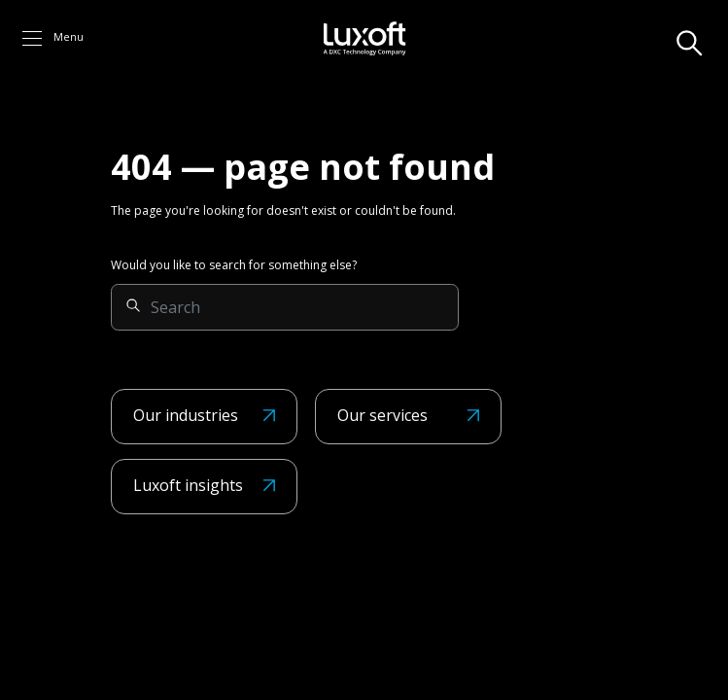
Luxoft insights (188, 485)
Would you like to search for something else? (234, 265)
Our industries (186, 415)
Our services (382, 415)
